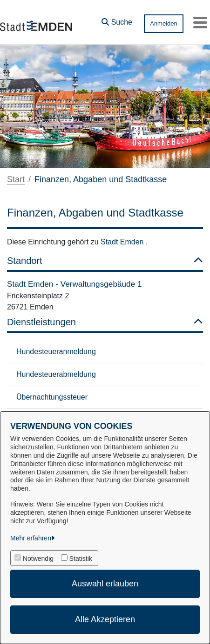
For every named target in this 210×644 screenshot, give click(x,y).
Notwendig (38, 559)
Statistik (81, 559)
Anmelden (164, 23)
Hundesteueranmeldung (56, 352)
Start (16, 179)
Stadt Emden (123, 242)
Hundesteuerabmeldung (56, 374)
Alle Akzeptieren (105, 619)
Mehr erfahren (31, 538)
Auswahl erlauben (105, 584)
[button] (117, 20)
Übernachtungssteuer (52, 397)
